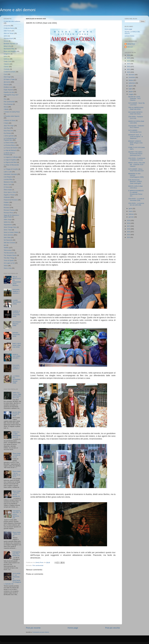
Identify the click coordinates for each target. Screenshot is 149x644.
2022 (129, 66)
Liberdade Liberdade (10, 174)
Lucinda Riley (8, 179)
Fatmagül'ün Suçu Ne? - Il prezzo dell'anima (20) (17, 514)
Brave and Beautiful (10, 51)
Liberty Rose (131, 44)
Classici (6, 67)
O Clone (6, 187)
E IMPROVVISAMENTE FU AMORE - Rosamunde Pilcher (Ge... (136, 193)
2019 (129, 220)
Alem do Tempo (9, 33)
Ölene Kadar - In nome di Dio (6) (17, 455)
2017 (129, 226)
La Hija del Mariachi (10, 150)
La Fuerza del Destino (11, 148)
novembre (132, 77)
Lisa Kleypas (8, 177)
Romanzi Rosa (8, 213)
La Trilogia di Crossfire (11, 169)
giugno (131, 91)
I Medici (6, 109)
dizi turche (7, 82)
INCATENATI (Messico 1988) (17, 324)
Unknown (130, 47)
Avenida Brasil (8, 38)
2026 (129, 55)
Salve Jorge (8, 219)
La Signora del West (10, 162)
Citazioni (7, 64)
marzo (131, 211)
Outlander (7, 197)
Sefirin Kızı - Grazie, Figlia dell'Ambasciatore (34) (17, 395)
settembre (132, 83)
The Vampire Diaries (10, 255)
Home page (73, 628)
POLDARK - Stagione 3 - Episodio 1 (16, 291)
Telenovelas (8, 250)
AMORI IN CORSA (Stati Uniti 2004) (136, 122)
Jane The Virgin (9, 126)
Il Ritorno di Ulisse (10, 120)
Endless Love (8, 87)
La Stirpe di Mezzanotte (11, 165)
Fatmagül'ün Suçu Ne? (11, 95)
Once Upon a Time (10, 192)
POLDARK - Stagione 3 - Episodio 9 (16, 367)
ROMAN (6, 205)
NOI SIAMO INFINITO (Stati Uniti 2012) (135, 113)
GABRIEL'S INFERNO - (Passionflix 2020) (16, 314)
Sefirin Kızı (7, 222)
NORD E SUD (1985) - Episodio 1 (17, 356)
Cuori (5, 74)
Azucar (6, 41)
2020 (129, 72)
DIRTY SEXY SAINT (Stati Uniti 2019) (17, 345)
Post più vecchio (112, 628)
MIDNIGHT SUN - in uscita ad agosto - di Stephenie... (136, 137)
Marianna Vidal (9, 182)
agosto (131, 86)
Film (5, 99)
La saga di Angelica (10, 160)
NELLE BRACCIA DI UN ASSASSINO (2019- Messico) (17, 281)
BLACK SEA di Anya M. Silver (16, 414)
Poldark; (6, 202)
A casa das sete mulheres (12, 21)
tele (5, 245)
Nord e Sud (7, 185)
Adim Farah (7, 31)
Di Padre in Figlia (9, 79)
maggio (131, 94)
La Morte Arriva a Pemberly (9, 154)
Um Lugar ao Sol (9, 263)
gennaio (131, 217)
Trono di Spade (9, 260)
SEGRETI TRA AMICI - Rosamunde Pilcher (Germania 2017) (136, 154)
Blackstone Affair (9, 49)
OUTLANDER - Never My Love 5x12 (136, 104)
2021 (129, 69)
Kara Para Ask (8, 131)
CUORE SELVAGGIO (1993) (17, 302)
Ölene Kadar (8, 190)
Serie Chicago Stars (10, 227)
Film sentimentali (38, 565)
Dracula (6, 85)
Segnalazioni (8, 225)
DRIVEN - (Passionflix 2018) (16, 334)
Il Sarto (6, 123)
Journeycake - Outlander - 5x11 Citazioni (137, 127)
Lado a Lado (8, 172)
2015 (129, 232)
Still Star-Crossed (9, 243)
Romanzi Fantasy (9, 210)
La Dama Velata (9, 143)
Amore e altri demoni (18, 10)
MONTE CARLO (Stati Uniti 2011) (135, 187)
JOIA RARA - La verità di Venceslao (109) (136, 199)
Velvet (6, 266)
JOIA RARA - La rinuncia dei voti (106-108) (136, 204)
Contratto (7, 69)
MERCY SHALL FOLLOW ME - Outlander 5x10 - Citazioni (137, 164)
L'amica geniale (9, 136)
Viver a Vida (8, 268)
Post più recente (33, 628)
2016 (129, 229)
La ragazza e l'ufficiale (11, 157)
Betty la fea (7, 46)
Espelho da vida (9, 92)
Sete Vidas (7, 237)
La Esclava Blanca (10, 145)
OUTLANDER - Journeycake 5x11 (135, 131)
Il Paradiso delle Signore (12, 116)
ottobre (131, 80)
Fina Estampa (8, 104)
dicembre (132, 75)
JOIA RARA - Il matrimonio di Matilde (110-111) (137, 159)
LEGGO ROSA (129, 36)
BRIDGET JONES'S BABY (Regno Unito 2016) (135, 143)
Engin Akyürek (8, 90)
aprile (131, 208)
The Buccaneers (9, 253)
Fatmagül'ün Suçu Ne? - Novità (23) (16, 554)
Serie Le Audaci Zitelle (11, 232)
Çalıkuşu (7, 59)
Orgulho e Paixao (9, 195)
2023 (129, 64)
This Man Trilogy (9, 258)
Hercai (6, 107)
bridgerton (7, 54)
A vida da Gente (9, 28)
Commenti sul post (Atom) (41, 632)
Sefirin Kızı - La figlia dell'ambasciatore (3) (16, 435)
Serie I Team (8, 230)
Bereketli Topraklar (10, 44)
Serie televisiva (9, 235)
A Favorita (7, 26)
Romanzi (7, 208)
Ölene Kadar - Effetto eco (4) (17, 534)
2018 (129, 223)
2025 (129, 58)
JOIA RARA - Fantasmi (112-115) (136, 117)
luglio (130, 89)
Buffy (5, 56)
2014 (129, 235)
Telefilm (6, 248)
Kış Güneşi (7, 133)
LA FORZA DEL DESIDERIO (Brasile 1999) (16, 380)
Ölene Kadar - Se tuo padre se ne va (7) (17, 474)
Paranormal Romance (11, 200)
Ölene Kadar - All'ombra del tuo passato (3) (17, 494)
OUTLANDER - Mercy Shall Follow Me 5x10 (136, 170)
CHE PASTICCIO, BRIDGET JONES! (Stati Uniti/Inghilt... (135, 182)
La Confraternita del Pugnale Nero (10, 139)
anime (6, 36)
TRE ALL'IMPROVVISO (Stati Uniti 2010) (136, 108)
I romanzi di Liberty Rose (12, 112)
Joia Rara (7, 128)
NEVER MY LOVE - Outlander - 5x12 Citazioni (135, 98)
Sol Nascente (8, 240)
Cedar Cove (8, 61)
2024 (129, 61)
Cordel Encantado (9, 72)
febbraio (131, 214)
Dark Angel (7, 77)
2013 (129, 237)
